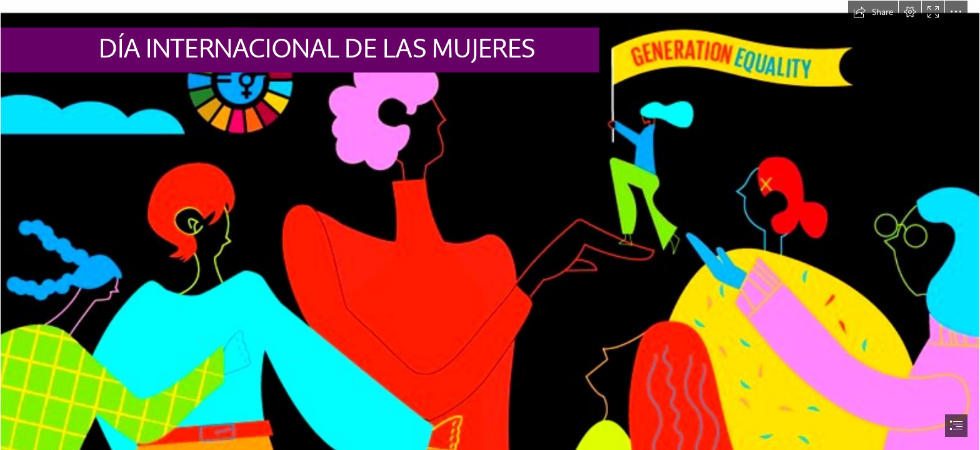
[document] (490, 225)
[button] (873, 12)
